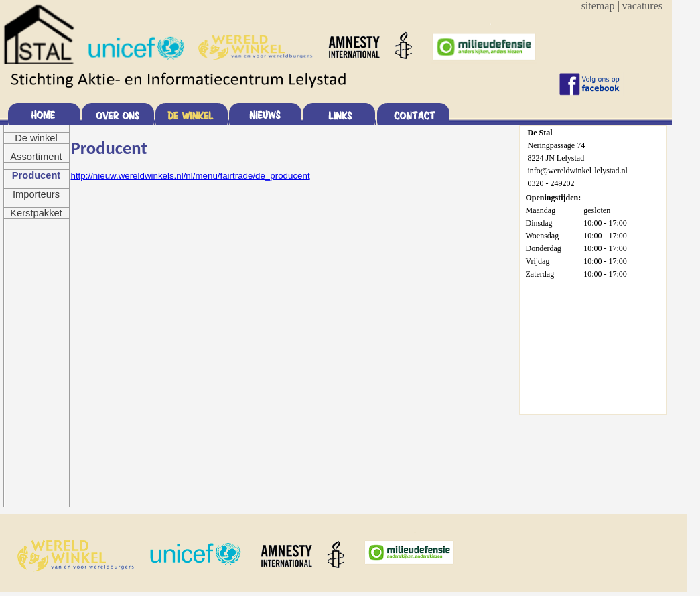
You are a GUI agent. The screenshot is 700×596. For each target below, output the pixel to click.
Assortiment (36, 157)
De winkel (36, 138)
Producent (36, 175)
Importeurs (36, 194)
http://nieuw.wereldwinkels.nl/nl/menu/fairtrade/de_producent (191, 176)
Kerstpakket (36, 213)
